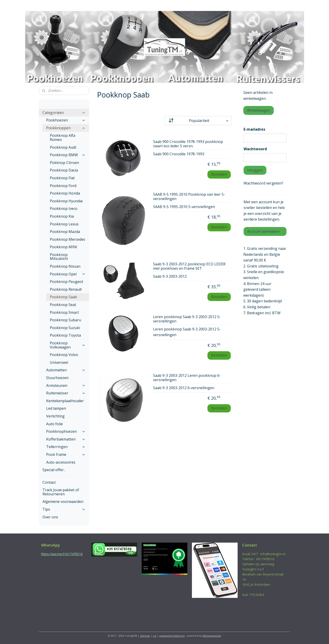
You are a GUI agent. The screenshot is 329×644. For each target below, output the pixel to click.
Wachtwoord (255, 149)
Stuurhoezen (57, 378)
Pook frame (66, 454)
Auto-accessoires (61, 462)
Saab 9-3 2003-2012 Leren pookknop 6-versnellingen (187, 378)
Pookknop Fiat (62, 178)
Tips (64, 509)
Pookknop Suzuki (65, 328)
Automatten (66, 370)
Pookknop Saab (63, 297)
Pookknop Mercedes (68, 239)
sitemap (145, 636)
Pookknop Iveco (64, 209)
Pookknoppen (66, 128)
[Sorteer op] (198, 121)
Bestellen (219, 174)
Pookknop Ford (63, 186)
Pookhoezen (66, 120)
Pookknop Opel (68, 274)
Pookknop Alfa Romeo (62, 137)
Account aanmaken (264, 231)
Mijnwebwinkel (212, 636)
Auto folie (54, 424)
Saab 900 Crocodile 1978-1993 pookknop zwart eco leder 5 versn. (188, 144)
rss (155, 636)
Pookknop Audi (63, 147)
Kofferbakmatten (66, 439)
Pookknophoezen (66, 431)
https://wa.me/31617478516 (62, 554)
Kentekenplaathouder (65, 401)
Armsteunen (66, 385)
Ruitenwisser (66, 393)
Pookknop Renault (66, 289)
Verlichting (55, 416)
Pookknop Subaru (65, 320)
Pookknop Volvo (64, 355)
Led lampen (56, 408)
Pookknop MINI (64, 247)
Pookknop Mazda (65, 232)
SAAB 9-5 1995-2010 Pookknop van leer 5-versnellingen (189, 197)
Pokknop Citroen (64, 163)
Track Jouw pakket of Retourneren (61, 492)
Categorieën (64, 113)
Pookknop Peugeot (66, 282)
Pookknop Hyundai (66, 201)
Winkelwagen (259, 110)
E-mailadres (254, 129)
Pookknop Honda (65, 193)
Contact (49, 482)
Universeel (59, 362)
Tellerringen (66, 447)
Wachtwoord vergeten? (263, 183)
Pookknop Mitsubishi (59, 257)
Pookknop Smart (64, 312)
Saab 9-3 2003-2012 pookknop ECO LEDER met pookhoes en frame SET (189, 266)
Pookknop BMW (68, 155)
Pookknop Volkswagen (68, 345)
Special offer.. (54, 470)
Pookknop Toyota (65, 335)
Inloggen (255, 170)
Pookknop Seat (63, 305)
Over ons (50, 517)
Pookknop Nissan (65, 266)
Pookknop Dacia (64, 170)
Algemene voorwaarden (63, 501)
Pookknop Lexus (64, 224)
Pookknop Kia (62, 216)
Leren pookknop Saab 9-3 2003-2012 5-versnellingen (187, 319)
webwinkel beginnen (172, 636)
